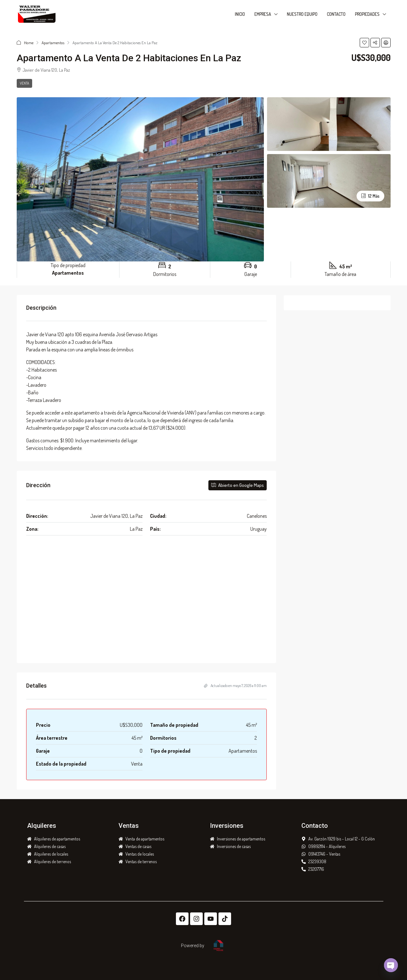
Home (29, 43)
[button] (364, 43)
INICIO (240, 14)
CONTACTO (336, 14)
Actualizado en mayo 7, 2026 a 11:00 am (235, 686)
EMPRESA (263, 14)
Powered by (193, 946)
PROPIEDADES (367, 14)
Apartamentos (53, 43)
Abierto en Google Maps (238, 485)
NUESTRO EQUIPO (302, 14)
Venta (24, 83)
